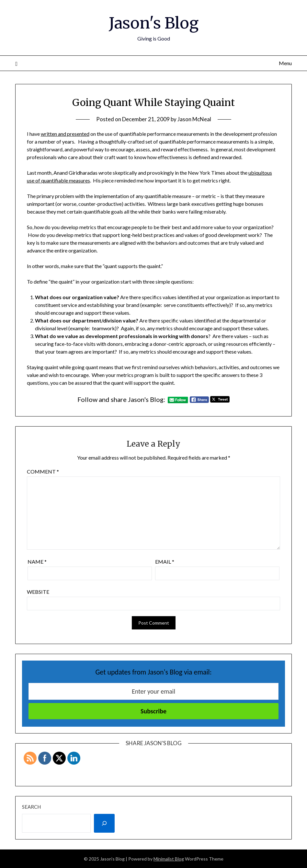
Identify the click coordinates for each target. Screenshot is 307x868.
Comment (43, 471)
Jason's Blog (154, 23)
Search (31, 807)
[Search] (104, 823)
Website (38, 592)
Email (165, 562)
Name (37, 562)
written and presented (65, 134)
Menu (285, 63)
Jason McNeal (194, 119)
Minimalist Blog (169, 859)
